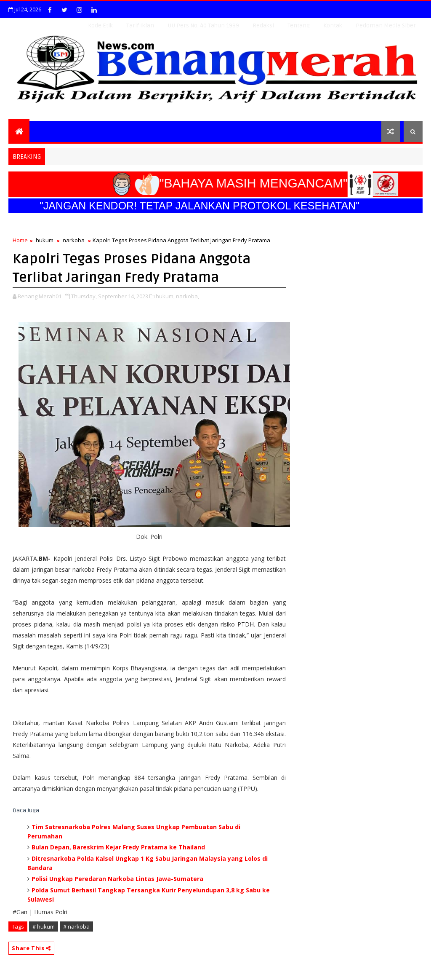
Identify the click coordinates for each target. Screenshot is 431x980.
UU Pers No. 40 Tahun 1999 (203, 25)
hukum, (165, 296)
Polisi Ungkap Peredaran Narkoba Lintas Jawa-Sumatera (117, 879)
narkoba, (188, 296)
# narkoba (76, 926)
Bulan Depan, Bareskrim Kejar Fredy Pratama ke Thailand (118, 847)
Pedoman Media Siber (386, 25)
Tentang (299, 25)
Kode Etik (100, 25)
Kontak (333, 25)
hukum (45, 240)
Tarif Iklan (140, 25)
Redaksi (263, 25)
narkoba (74, 240)
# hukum (44, 926)
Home (20, 240)
